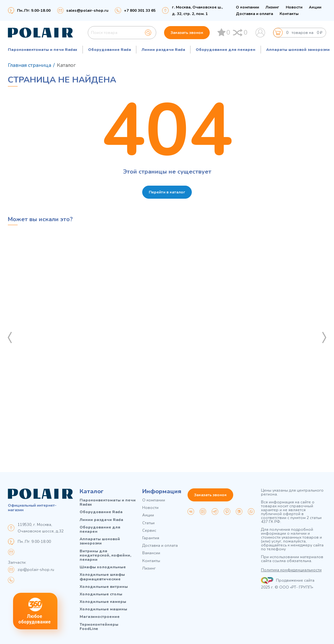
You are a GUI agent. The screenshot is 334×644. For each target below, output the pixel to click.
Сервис (149, 531)
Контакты (289, 14)
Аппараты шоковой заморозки (298, 50)
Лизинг (272, 7)
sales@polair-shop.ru (87, 10)
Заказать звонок (187, 33)
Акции (315, 7)
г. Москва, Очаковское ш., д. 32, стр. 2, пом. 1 (197, 10)
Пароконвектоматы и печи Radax (43, 50)
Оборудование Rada (109, 50)
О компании (247, 7)
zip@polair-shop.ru (36, 570)
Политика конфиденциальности (291, 570)
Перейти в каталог (167, 192)
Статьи (148, 523)
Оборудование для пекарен (226, 50)
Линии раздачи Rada (163, 50)
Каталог (92, 491)
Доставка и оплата (254, 14)
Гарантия (151, 538)
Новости (294, 7)
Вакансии (151, 553)
